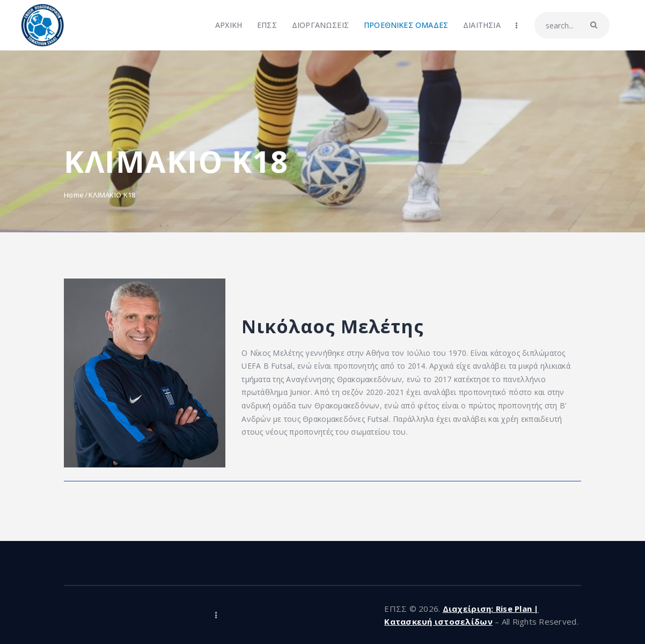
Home (74, 195)
